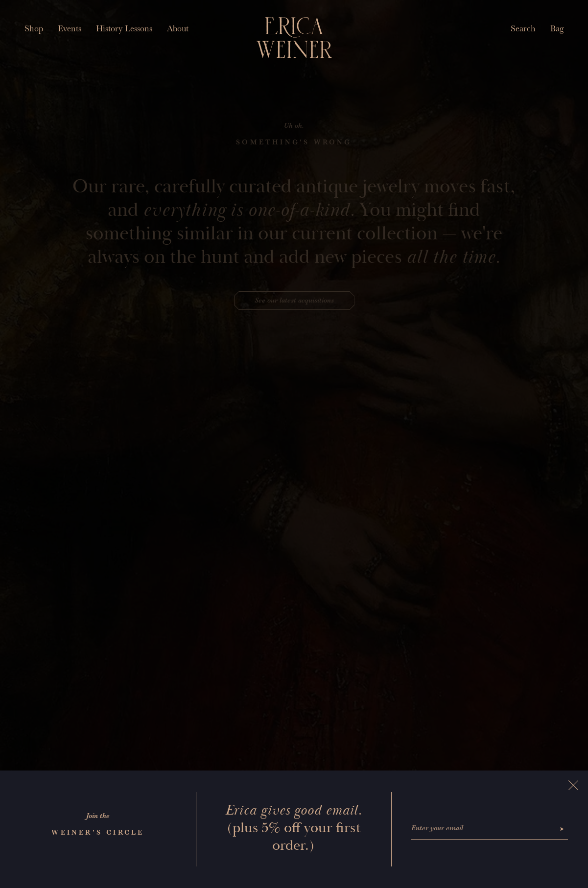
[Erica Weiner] (294, 38)
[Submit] (559, 829)
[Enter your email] (481, 829)
